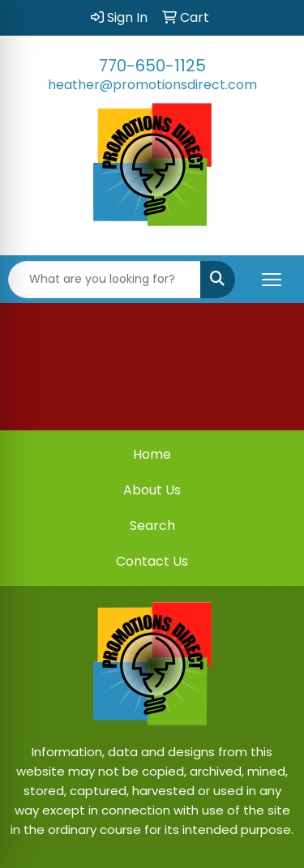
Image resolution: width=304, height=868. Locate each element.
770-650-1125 (152, 66)
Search (152, 526)
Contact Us (152, 561)
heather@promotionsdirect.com (152, 85)
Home (152, 454)
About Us (152, 490)
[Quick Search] (105, 280)
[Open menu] (272, 280)
